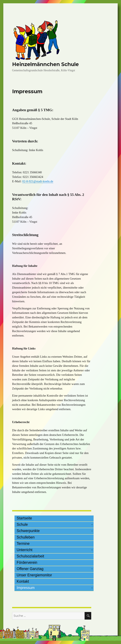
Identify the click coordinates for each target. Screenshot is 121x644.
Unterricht (25, 550)
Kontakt (23, 581)
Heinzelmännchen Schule (45, 64)
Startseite (24, 518)
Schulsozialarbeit (30, 556)
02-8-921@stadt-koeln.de (38, 181)
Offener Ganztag (30, 569)
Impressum (26, 588)
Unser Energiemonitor (34, 575)
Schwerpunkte (28, 531)
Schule (22, 524)
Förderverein (27, 562)
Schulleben (26, 537)
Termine (23, 544)
